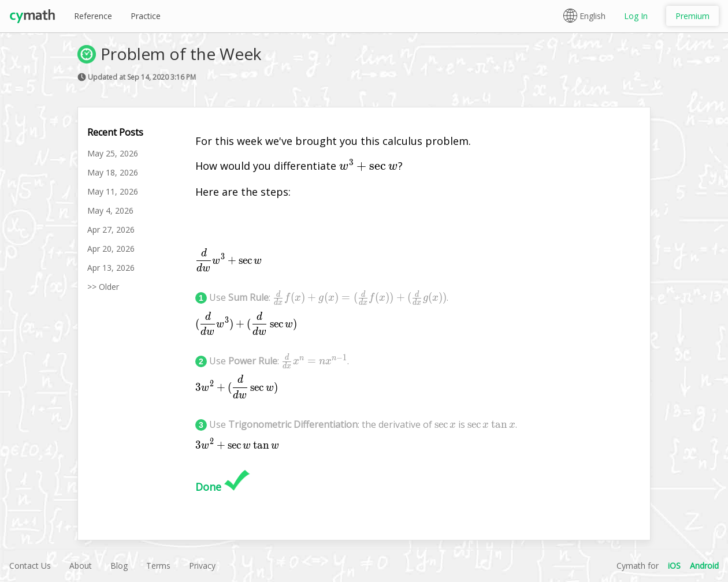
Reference (93, 16)
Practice (146, 16)
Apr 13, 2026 (111, 268)
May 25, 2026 (113, 153)
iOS (674, 566)
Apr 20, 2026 (111, 249)
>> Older (103, 287)
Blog (119, 566)
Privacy (202, 566)
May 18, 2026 (113, 172)
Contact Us (30, 566)
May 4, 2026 (110, 210)
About (81, 566)
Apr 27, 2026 (111, 230)
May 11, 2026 (113, 191)
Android (704, 566)
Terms (158, 566)
